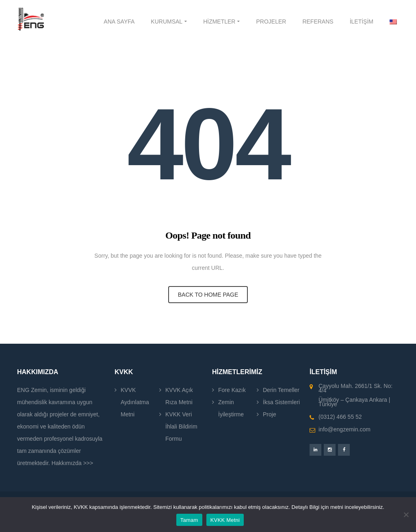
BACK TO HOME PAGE (208, 295)
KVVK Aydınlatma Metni (135, 402)
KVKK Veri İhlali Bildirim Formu (181, 426)
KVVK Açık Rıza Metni (179, 396)
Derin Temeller (281, 390)
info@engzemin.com (344, 429)
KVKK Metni (225, 520)
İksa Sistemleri (281, 402)
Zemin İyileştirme (231, 408)
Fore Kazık (232, 390)
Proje (270, 414)
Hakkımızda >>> (72, 463)
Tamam (189, 520)
